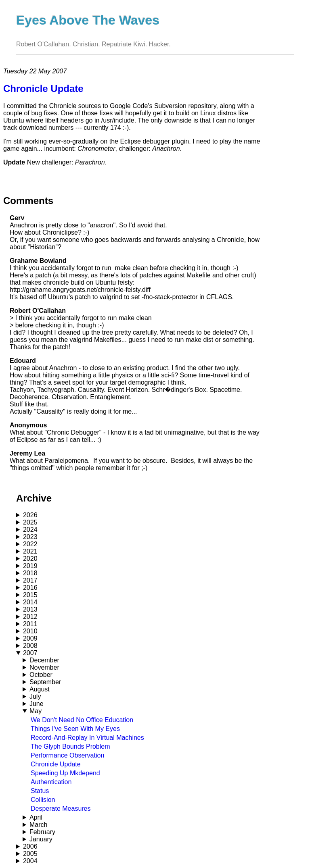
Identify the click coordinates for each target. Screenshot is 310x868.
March (38, 825)
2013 (30, 609)
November (44, 667)
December (44, 660)
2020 (30, 559)
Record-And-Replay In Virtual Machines (87, 738)
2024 (30, 530)
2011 (30, 624)
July (35, 696)
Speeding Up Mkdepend (65, 773)
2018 (30, 573)
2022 (30, 544)
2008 (30, 646)
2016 (30, 588)
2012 (30, 617)
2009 (30, 638)
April (36, 817)
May (36, 711)
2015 (30, 595)
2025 (30, 522)
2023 (30, 537)
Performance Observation (67, 755)
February (42, 832)
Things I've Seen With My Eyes (75, 729)
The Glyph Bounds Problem (70, 746)
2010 (30, 631)
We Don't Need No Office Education (82, 720)
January (41, 839)
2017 (30, 580)
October (41, 675)
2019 (30, 566)
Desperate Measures (61, 809)
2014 (30, 602)
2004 (30, 861)
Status (40, 791)
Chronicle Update (56, 764)
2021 (30, 551)
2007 (30, 653)
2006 (30, 846)
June (37, 704)
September (45, 682)
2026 (30, 515)
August (40, 689)
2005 (30, 854)
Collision (43, 800)
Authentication (51, 782)
